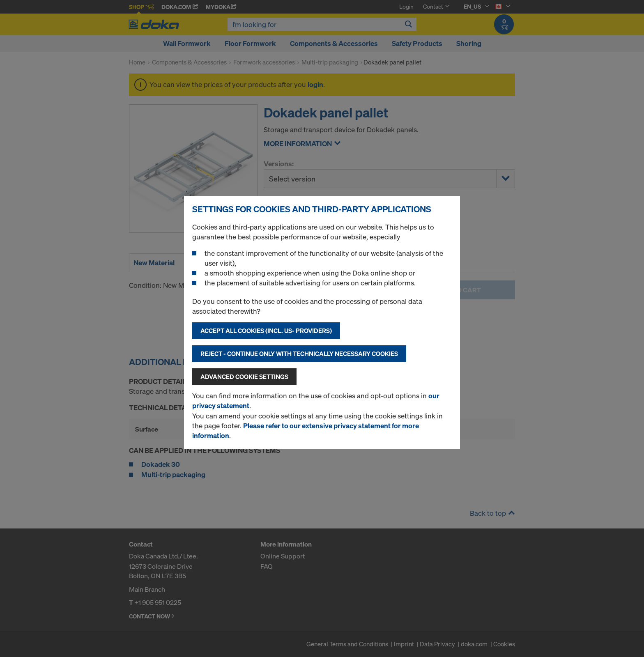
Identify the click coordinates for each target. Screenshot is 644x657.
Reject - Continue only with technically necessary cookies (299, 354)
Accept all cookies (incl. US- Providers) (266, 331)
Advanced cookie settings (244, 377)
